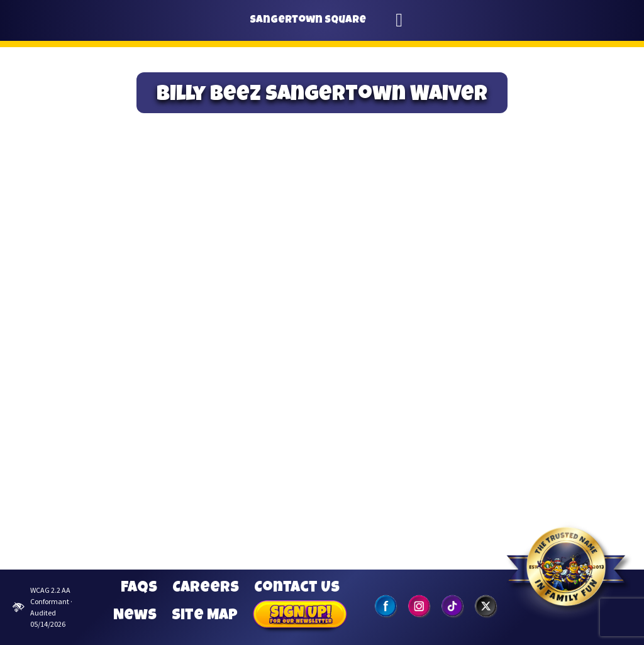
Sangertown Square (308, 20)
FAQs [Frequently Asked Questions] (139, 588)
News (135, 616)
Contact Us (297, 588)
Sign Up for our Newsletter (300, 616)
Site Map (205, 616)
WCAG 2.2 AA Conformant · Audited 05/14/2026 (42, 607)
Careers (206, 588)
